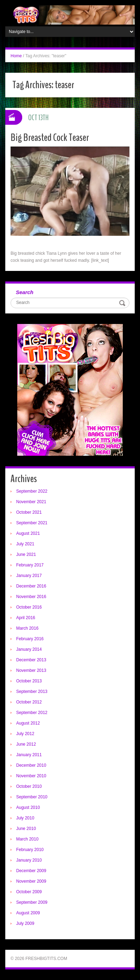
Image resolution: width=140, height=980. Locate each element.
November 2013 (31, 670)
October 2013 (29, 681)
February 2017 (30, 565)
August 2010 (28, 807)
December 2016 (31, 586)
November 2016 (31, 597)
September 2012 (32, 713)
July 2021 (25, 544)
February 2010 (30, 850)
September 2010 (32, 797)
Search (25, 292)
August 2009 (28, 913)
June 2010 (26, 829)
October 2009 (29, 892)
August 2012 (28, 723)
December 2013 (31, 660)
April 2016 (26, 618)
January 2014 (29, 649)
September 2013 (32, 692)
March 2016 (27, 628)
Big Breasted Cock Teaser (50, 138)
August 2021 (28, 533)
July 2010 (25, 818)
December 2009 (31, 871)
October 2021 (29, 512)
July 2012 (25, 734)
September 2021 (32, 523)
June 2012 (26, 744)
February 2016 (30, 639)
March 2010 (27, 839)
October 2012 (29, 702)
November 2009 (31, 881)
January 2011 (29, 755)
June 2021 (26, 554)
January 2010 (29, 860)
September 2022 (32, 491)
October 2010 (29, 786)
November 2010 (31, 776)
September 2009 (32, 902)
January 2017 (29, 576)
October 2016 (29, 607)
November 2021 (31, 502)
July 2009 (25, 923)
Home (16, 56)
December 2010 (31, 765)
